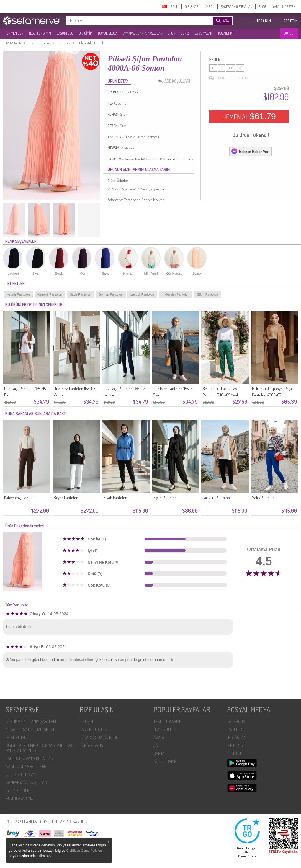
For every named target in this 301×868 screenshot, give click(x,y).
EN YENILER (15, 33)
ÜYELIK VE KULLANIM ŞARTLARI (31, 721)
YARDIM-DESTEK (284, 7)
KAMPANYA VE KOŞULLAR (26, 782)
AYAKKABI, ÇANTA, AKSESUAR (143, 33)
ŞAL (157, 745)
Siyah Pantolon (115, 497)
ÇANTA (159, 753)
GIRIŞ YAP (191, 7)
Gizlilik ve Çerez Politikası (85, 851)
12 (240, 68)
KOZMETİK (225, 33)
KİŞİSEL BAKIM (165, 761)
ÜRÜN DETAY (118, 81)
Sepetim (291, 21)
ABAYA (159, 737)
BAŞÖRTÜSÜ (65, 33)
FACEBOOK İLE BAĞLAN (237, 7)
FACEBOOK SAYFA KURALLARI (30, 758)
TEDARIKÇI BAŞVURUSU (99, 737)
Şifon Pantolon (208, 294)
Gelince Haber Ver (250, 151)
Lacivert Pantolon (216, 497)
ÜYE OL (209, 7)
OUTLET (289, 33)
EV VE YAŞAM (204, 33)
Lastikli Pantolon (142, 294)
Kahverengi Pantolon (20, 497)
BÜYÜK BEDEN (108, 33)
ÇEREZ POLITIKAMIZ (22, 774)
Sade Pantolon (80, 294)
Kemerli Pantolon (50, 294)
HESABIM (264, 21)
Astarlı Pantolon (18, 294)
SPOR (171, 33)
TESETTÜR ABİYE (167, 721)
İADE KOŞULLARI (176, 81)
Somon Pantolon (111, 294)
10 (230, 68)
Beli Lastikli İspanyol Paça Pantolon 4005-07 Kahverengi (272, 395)
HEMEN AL (249, 116)
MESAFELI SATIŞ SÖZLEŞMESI (30, 729)
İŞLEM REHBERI (18, 790)
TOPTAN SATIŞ (91, 745)
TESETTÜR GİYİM (40, 33)
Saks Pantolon (263, 497)
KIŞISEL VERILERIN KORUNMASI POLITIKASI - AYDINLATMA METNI (41, 748)
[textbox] (130, 21)
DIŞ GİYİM (86, 33)
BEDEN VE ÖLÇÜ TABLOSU (229, 78)
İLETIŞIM (86, 721)
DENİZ (185, 33)
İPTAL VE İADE (17, 737)
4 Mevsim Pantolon (176, 294)
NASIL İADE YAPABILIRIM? (26, 766)
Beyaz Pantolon (66, 497)
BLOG (262, 7)
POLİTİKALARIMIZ (19, 798)
